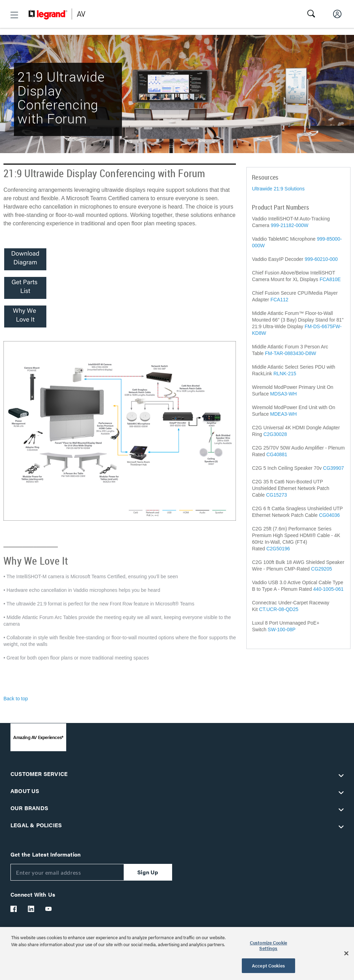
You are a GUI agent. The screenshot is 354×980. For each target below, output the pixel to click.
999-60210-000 (321, 259)
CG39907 (333, 468)
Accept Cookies (268, 966)
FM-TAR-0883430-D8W (291, 353)
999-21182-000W (290, 225)
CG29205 (322, 569)
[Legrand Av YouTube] (49, 909)
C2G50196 (278, 549)
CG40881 (277, 454)
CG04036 (329, 515)
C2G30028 (275, 434)
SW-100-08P (282, 630)
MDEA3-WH (283, 414)
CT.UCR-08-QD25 (279, 609)
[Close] (346, 953)
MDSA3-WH (283, 394)
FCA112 (279, 300)
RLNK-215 (285, 374)
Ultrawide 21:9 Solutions (278, 189)
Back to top (16, 699)
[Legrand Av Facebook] (14, 909)
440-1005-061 (328, 589)
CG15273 (277, 495)
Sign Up (148, 872)
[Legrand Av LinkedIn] (31, 909)
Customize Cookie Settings (268, 945)
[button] (14, 15)
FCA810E (330, 279)
